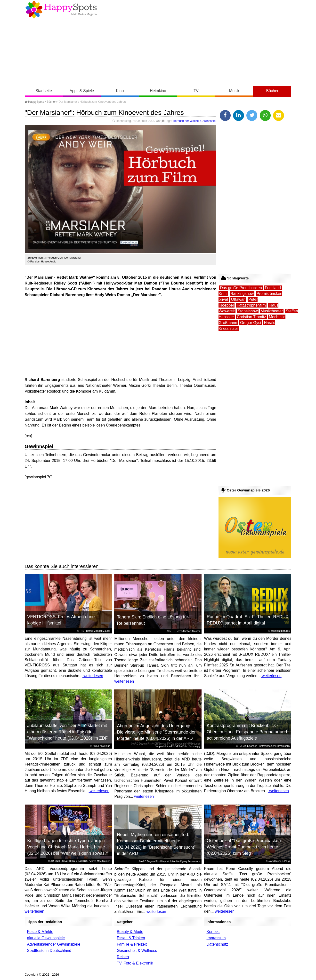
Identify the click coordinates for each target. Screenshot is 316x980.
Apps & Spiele (82, 91)
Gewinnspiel (208, 121)
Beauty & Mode (130, 932)
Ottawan (238, 299)
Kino (120, 91)
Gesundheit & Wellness (137, 951)
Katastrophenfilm (251, 305)
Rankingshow (242, 294)
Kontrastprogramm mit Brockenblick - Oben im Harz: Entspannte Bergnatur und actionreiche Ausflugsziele (247, 732)
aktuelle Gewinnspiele (46, 938)
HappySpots (34, 102)
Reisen (123, 957)
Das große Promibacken (241, 288)
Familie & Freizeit (132, 944)
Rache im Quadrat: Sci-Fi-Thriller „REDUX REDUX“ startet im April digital (247, 620)
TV (196, 91)
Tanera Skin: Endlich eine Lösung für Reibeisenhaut (152, 620)
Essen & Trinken (131, 938)
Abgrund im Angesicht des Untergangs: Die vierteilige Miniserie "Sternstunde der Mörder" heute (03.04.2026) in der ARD (156, 732)
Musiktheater (272, 311)
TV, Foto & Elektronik (135, 963)
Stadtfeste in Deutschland (49, 951)
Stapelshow (248, 311)
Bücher (272, 91)
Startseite (44, 91)
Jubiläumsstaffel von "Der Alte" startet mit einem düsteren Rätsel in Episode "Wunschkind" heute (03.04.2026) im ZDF (67, 732)
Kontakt (213, 932)
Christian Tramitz (251, 317)
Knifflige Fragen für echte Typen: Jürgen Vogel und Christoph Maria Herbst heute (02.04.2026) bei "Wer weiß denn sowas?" (68, 847)
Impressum (216, 938)
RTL (82, 631)
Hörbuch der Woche (186, 121)
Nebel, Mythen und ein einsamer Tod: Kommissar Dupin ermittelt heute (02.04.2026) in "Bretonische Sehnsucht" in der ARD (156, 844)
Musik (234, 91)
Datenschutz (217, 944)
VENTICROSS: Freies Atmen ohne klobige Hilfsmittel (61, 620)
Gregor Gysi (251, 323)
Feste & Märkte (40, 932)
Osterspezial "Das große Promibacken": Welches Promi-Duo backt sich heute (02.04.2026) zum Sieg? (245, 847)
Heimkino (158, 91)
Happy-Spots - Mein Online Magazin (61, 10)
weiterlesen (93, 676)
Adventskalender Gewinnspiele (54, 944)
